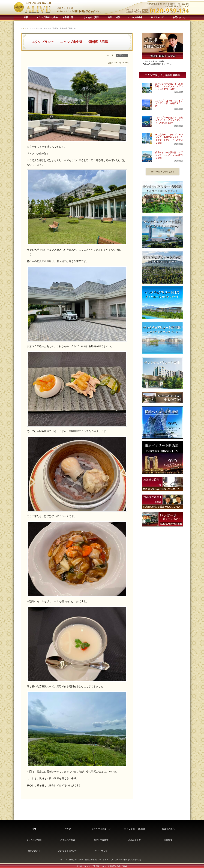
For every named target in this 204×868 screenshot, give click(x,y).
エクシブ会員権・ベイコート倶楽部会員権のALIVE (107, 866)
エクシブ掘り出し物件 (47, 17)
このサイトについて (68, 851)
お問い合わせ (179, 17)
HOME (34, 829)
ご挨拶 (25, 17)
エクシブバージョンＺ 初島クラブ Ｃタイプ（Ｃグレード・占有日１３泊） (169, 120)
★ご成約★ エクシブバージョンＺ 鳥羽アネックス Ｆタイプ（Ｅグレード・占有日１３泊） (169, 139)
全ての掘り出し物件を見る (163, 172)
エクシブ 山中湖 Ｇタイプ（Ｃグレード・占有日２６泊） (169, 103)
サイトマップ (101, 851)
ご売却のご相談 (113, 17)
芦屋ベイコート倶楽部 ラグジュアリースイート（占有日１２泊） (169, 155)
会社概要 (168, 840)
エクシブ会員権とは (101, 829)
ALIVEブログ (157, 17)
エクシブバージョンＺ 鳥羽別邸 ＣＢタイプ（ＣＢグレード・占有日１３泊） (169, 87)
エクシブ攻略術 (135, 17)
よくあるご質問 (91, 17)
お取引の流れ (69, 17)
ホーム (23, 28)
